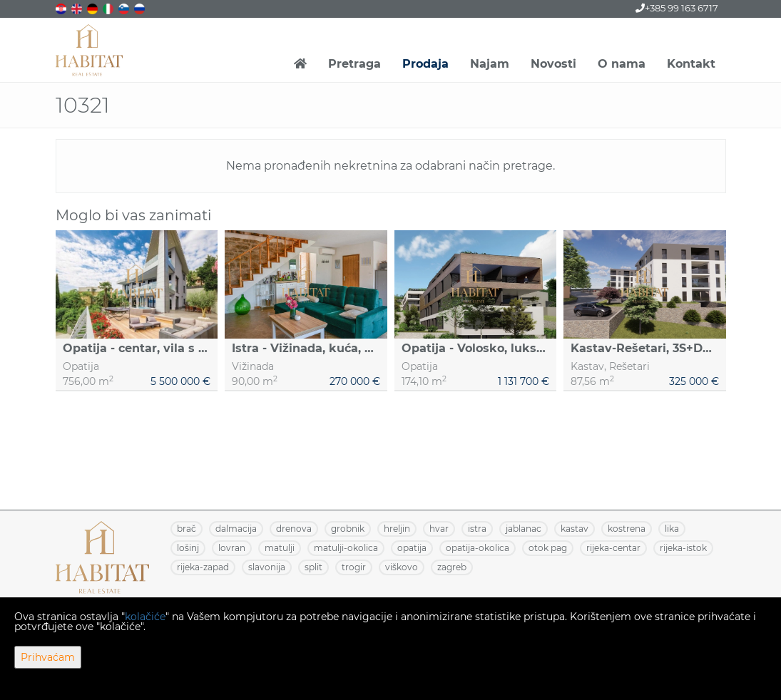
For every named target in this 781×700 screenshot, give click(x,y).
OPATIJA (412, 548)
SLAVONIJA (267, 567)
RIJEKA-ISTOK (683, 548)
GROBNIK (348, 529)
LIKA (672, 529)
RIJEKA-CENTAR (613, 548)
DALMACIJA (236, 529)
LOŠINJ (188, 548)
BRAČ (187, 529)
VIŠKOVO (402, 567)
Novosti (553, 64)
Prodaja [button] (425, 64)
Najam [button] (490, 64)
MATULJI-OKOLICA (346, 548)
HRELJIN (397, 529)
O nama (622, 64)
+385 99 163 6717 (677, 8)
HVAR (439, 529)
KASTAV (575, 529)
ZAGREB (452, 567)
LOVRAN (232, 548)
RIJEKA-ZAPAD (203, 567)
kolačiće (145, 617)
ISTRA (477, 529)
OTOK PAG (548, 548)
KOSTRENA (627, 529)
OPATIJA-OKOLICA (478, 548)
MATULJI (280, 548)
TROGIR (354, 567)
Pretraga (354, 64)
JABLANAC (524, 529)
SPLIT (313, 567)
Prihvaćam (48, 657)
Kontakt (691, 64)
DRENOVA (294, 529)
